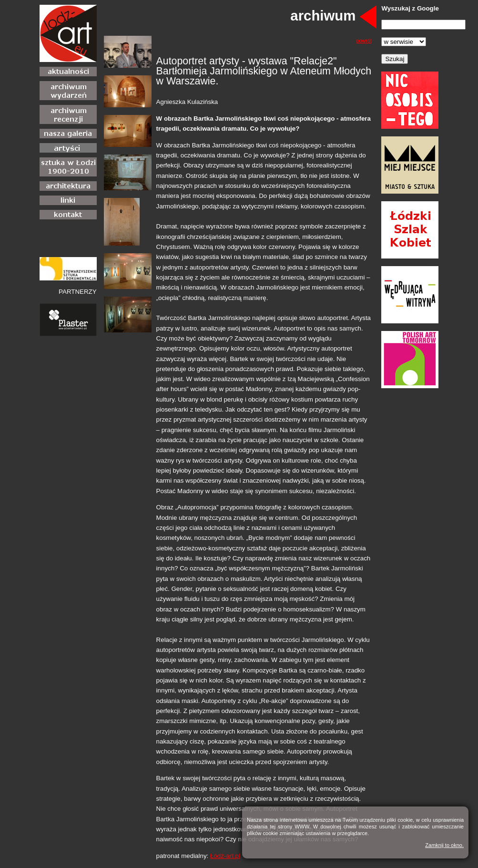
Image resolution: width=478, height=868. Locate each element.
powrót (364, 41)
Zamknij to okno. (444, 845)
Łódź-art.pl (225, 856)
